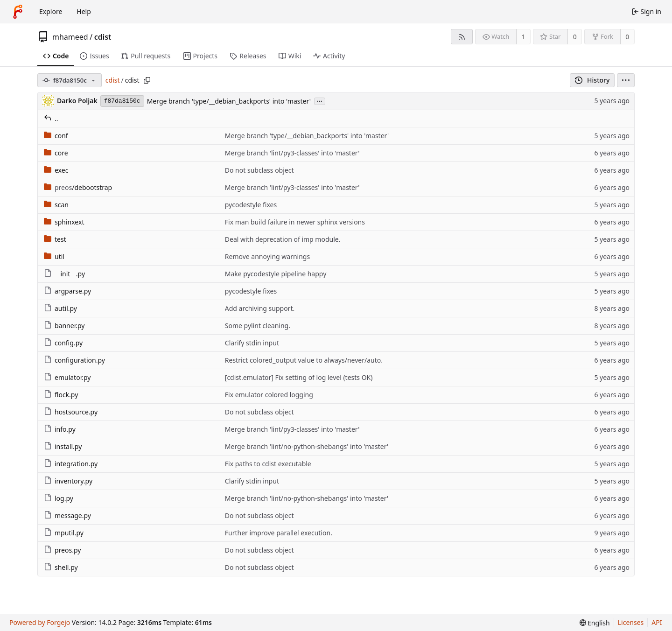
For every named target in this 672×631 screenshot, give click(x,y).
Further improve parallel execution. (279, 533)
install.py (63, 446)
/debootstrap (78, 187)
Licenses (631, 622)
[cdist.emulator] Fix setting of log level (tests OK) (299, 377)
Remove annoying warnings (267, 256)
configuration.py (74, 360)
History (592, 80)
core (56, 153)
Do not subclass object (259, 170)
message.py (67, 515)
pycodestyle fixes (251, 205)
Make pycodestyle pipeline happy (276, 274)
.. (51, 118)
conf (56, 136)
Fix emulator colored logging (269, 395)
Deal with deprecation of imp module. (283, 239)
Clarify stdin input (252, 343)
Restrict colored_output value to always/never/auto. (304, 360)
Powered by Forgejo (40, 622)
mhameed (70, 37)
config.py (63, 343)
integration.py (71, 464)
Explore (51, 11)
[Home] (18, 12)
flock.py (61, 395)
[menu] (626, 80)
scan (56, 205)
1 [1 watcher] (524, 37)
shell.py (61, 567)
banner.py (64, 326)
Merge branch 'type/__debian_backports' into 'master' (229, 101)
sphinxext (64, 222)
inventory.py (68, 481)
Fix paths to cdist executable (268, 464)
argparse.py (67, 291)
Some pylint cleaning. (258, 326)
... (320, 101)
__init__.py (64, 274)
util (54, 256)
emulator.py (67, 377)
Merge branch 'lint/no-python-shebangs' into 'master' (307, 446)
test (55, 239)
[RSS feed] (462, 37)
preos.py (62, 550)
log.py (59, 498)
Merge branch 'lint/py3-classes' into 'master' (292, 153)
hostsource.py (71, 412)
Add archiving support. (260, 308)
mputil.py (64, 533)
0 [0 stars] (575, 37)
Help (84, 11)
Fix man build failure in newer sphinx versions (295, 222)
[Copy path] (147, 80)
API (657, 622)
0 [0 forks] (627, 37)
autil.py (60, 308)
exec (56, 170)
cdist (103, 37)
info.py (60, 429)
